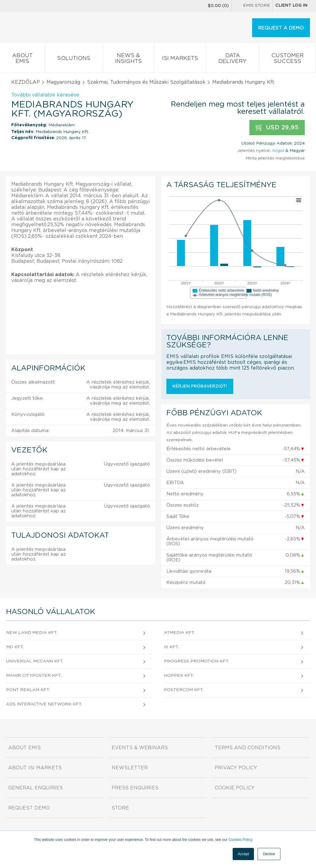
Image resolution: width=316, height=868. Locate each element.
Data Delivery (233, 60)
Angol (278, 151)
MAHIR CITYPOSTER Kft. (34, 676)
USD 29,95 (277, 128)
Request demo (29, 808)
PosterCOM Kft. (184, 690)
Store (120, 808)
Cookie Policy (235, 788)
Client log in (291, 5)
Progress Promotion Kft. (196, 661)
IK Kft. (171, 647)
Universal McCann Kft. (35, 661)
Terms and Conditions (248, 748)
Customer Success (287, 60)
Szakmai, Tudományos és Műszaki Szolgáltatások (146, 82)
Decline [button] (269, 854)
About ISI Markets (35, 768)
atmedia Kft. (179, 633)
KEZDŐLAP (26, 82)
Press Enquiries (135, 788)
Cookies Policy (240, 840)
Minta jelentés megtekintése (275, 158)
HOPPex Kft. (179, 676)
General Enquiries (36, 788)
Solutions (74, 60)
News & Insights (128, 60)
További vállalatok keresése (45, 95)
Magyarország (63, 82)
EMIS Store (252, 6)
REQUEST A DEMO (281, 28)
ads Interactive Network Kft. (44, 704)
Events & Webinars (140, 748)
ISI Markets (180, 60)
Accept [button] (243, 854)
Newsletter (130, 768)
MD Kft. (15, 647)
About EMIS (22, 60)
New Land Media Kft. (32, 633)
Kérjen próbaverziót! (200, 386)
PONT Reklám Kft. (28, 690)
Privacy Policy (236, 768)
